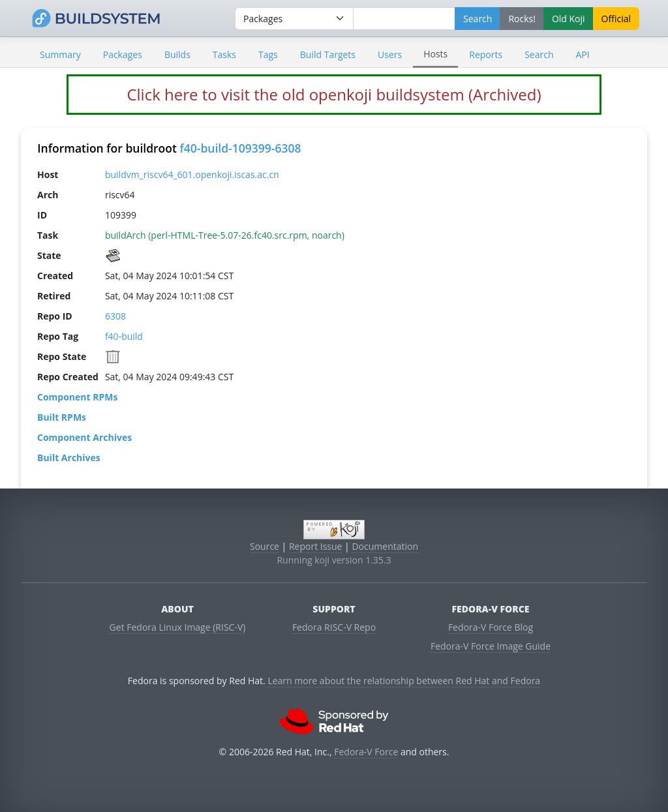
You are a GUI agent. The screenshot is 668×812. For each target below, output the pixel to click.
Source (265, 546)
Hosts (435, 54)
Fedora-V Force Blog (491, 627)
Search (539, 54)
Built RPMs (62, 417)
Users (390, 54)
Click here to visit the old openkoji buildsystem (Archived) (334, 94)
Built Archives (69, 458)
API (582, 54)
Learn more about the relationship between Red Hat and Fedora (404, 681)
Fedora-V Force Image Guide (491, 646)
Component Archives (84, 437)
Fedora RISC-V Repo (334, 627)
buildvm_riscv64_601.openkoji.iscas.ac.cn (192, 174)
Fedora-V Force (366, 752)
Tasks (224, 54)
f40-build (124, 336)
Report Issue (316, 546)
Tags (268, 54)
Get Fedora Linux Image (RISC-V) (178, 627)
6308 (115, 316)
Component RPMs (77, 397)
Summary (60, 54)
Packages (123, 54)
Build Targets (328, 54)
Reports (486, 54)
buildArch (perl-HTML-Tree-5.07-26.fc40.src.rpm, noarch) (225, 235)
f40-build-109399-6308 (240, 148)
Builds (177, 54)
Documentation (385, 546)
